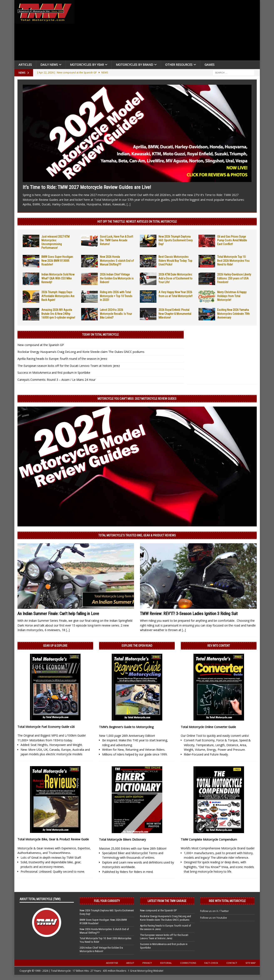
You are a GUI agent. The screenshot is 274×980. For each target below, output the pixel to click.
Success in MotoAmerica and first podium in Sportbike (54, 373)
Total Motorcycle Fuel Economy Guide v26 (46, 727)
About (130, 963)
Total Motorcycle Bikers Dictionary (122, 839)
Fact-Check (211, 963)
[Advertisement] (169, 31)
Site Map (251, 963)
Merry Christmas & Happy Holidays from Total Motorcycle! (232, 296)
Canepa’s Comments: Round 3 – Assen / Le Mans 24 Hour (56, 380)
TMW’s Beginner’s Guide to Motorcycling (126, 727)
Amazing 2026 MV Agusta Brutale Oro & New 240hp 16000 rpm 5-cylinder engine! (58, 314)
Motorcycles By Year (87, 65)
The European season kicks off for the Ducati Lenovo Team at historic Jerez (69, 366)
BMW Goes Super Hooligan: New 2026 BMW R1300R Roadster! (57, 261)
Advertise (112, 963)
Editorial (166, 963)
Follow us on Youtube (214, 918)
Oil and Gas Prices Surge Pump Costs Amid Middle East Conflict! (232, 240)
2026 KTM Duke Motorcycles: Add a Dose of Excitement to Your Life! (175, 278)
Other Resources (179, 65)
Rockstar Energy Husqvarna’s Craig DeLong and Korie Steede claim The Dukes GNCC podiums (81, 352)
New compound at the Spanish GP (41, 345)
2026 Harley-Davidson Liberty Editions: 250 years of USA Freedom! (234, 278)
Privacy (147, 963)
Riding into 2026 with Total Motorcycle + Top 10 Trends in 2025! (116, 296)
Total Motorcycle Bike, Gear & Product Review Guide (53, 839)
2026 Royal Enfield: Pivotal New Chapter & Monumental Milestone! (175, 314)
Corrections (188, 963)
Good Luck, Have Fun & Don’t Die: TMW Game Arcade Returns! (117, 240)
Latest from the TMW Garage (167, 901)
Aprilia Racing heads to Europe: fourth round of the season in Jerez (62, 359)
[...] (129, 204)
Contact (232, 963)
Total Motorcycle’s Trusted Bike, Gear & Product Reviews (137, 535)
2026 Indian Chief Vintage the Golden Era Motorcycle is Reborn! (117, 278)
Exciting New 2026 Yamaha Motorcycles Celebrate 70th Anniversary (233, 314)
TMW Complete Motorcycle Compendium (209, 839)
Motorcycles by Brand (135, 65)
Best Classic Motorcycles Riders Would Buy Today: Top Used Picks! (175, 261)
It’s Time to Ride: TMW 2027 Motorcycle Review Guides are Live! (87, 187)
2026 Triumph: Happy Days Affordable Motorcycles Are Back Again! (58, 296)
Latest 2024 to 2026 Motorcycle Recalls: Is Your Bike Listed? (116, 314)
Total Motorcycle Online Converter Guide (208, 727)
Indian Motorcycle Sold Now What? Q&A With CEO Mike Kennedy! (58, 278)
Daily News (49, 65)
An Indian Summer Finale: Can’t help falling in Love (58, 614)
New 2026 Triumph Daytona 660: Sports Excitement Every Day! (176, 240)
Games (210, 65)
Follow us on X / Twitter (214, 911)
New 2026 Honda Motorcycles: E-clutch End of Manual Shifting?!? (117, 261)
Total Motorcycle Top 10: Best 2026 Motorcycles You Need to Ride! (233, 261)
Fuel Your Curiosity (107, 901)
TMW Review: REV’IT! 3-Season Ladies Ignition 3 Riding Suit (189, 614)
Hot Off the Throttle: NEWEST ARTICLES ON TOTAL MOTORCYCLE (137, 222)
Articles (25, 65)
